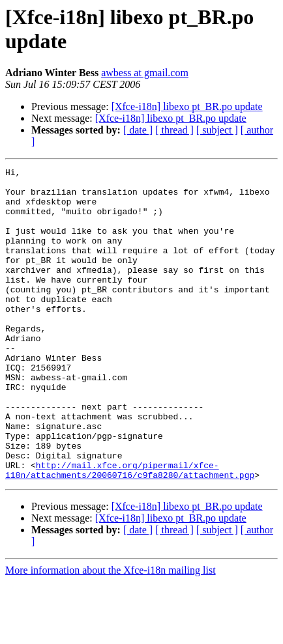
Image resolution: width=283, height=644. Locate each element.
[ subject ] (217, 130)
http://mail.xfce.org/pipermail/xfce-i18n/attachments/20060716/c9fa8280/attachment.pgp (130, 531)
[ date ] (138, 130)
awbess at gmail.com (145, 73)
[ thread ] (174, 130)
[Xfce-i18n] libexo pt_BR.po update (187, 106)
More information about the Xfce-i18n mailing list (111, 633)
